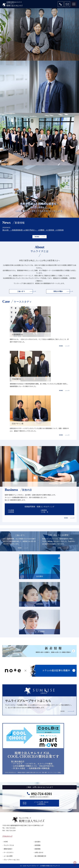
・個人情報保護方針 (40, 856)
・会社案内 (37, 842)
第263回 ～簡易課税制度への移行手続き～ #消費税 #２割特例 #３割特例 (33, 230)
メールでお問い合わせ (41, 803)
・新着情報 (37, 849)
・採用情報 (37, 845)
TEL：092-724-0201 (9, 828)
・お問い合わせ (38, 852)
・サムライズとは (8, 845)
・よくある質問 (7, 856)
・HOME (5, 842)
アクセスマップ (7, 836)
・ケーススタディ (8, 852)
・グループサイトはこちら (11, 860)
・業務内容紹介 (7, 849)
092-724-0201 (42, 794)
